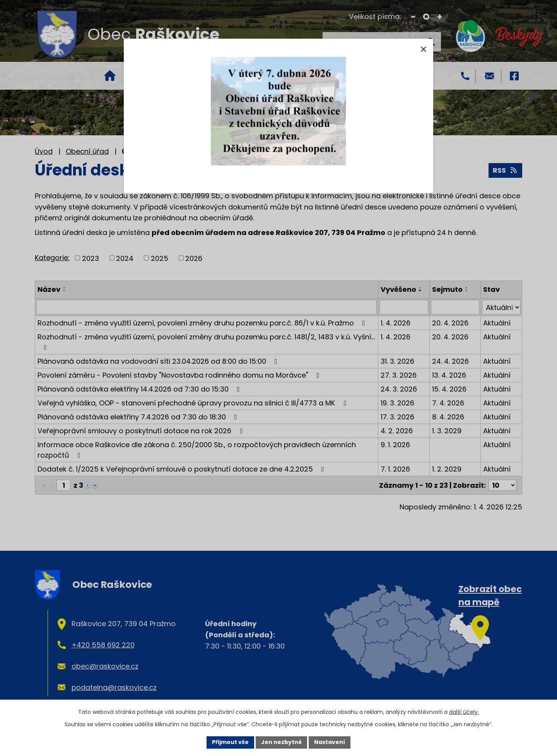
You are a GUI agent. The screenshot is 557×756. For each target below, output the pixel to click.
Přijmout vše (230, 742)
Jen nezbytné (281, 742)
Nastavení (330, 742)
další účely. (464, 712)
